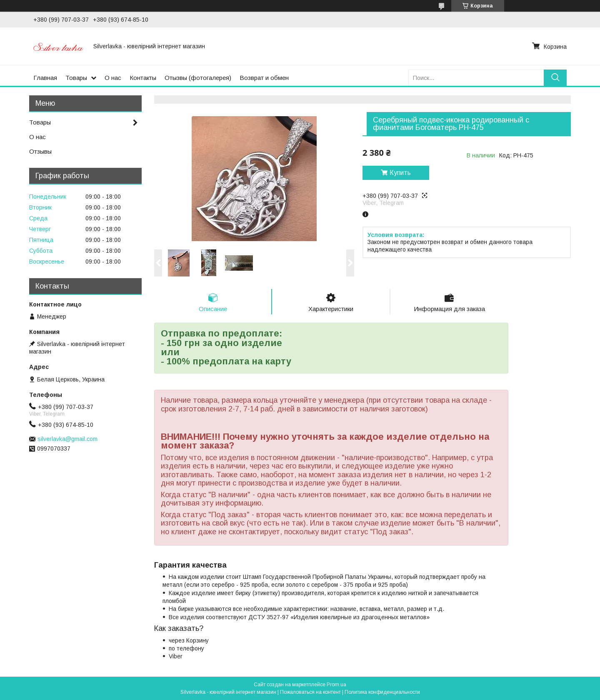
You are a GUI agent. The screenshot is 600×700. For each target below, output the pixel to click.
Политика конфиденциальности (382, 692)
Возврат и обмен (264, 78)
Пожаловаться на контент (310, 692)
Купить (400, 173)
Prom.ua (336, 685)
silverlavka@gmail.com (67, 439)
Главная (45, 78)
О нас (113, 78)
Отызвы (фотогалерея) (198, 78)
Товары (76, 78)
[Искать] (555, 78)
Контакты (143, 78)
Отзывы (40, 151)
